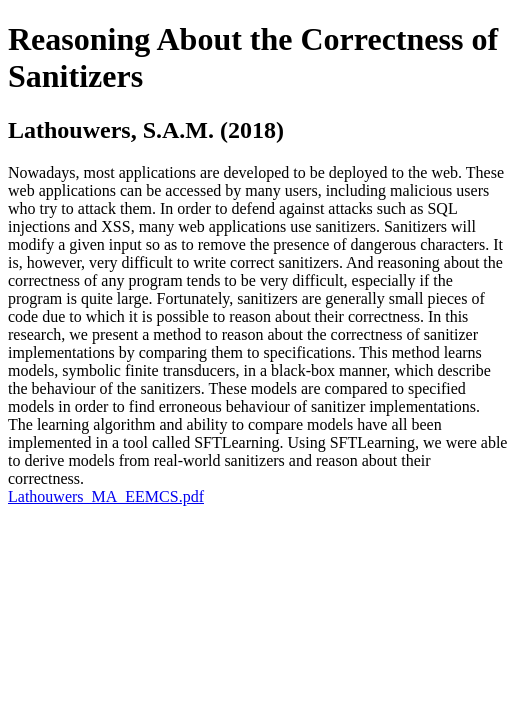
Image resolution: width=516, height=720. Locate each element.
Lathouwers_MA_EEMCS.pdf (106, 496)
